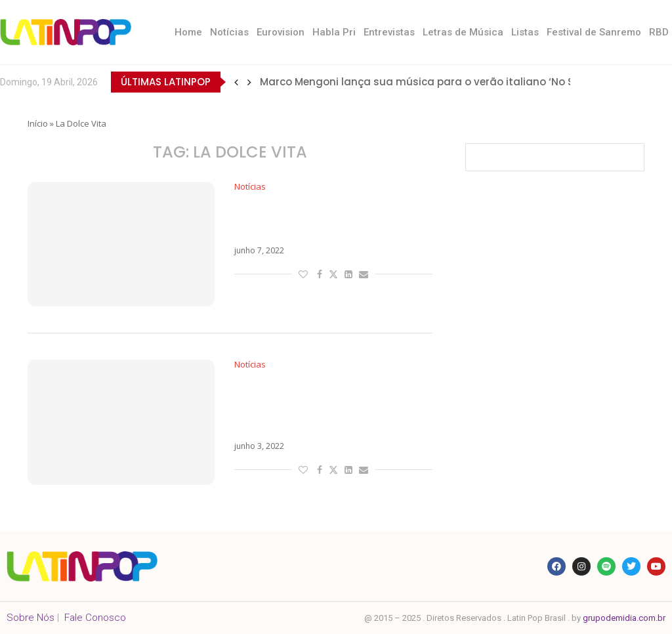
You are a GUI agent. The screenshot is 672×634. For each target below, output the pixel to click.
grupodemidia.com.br (624, 618)
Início (38, 123)
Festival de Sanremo (594, 32)
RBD (659, 32)
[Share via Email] (364, 274)
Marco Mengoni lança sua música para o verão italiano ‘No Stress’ (431, 82)
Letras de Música (463, 32)
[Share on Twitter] (333, 274)
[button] (236, 82)
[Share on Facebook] (320, 274)
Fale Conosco (95, 618)
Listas (525, 32)
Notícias (229, 32)
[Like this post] (303, 274)
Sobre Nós (31, 618)
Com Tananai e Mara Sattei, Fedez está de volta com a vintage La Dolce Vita (317, 406)
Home (188, 32)
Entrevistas (389, 32)
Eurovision (281, 32)
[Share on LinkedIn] (348, 274)
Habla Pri (334, 32)
